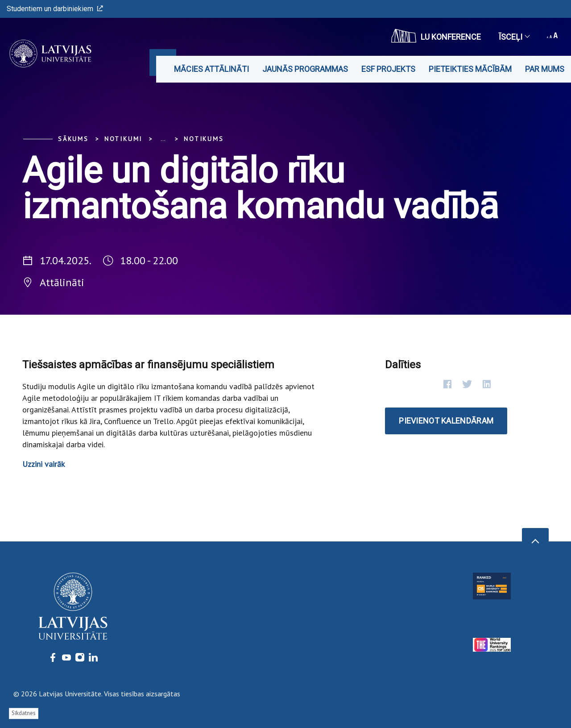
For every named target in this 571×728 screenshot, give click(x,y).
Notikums (204, 139)
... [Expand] (163, 139)
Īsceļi (514, 37)
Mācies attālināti (211, 69)
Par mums (545, 69)
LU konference (436, 36)
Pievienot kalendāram (446, 421)
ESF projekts (388, 69)
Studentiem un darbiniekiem (55, 9)
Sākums (73, 139)
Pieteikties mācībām (470, 69)
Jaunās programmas (305, 69)
